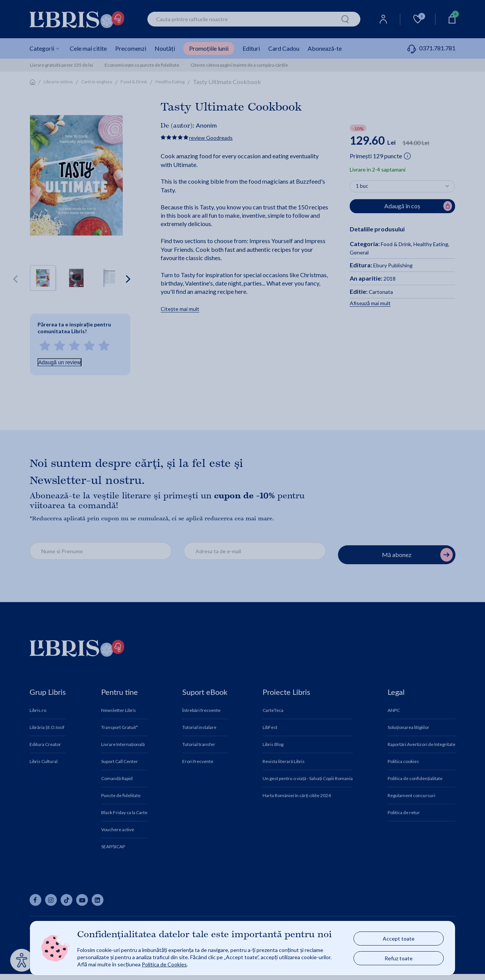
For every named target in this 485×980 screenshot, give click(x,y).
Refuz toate (399, 958)
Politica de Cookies (164, 964)
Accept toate (399, 939)
